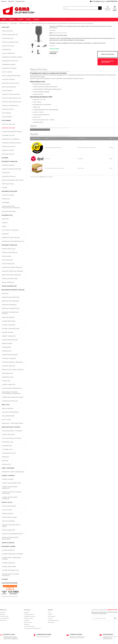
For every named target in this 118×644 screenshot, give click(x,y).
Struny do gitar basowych (10, 106)
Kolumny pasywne (8, 332)
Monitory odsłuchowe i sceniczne (13, 370)
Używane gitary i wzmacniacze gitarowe (11, 558)
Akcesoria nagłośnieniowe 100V (12, 388)
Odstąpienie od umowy (29, 616)
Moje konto (3, 610)
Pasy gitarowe (6, 113)
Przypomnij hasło (20, 1)
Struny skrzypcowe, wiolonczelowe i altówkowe (11, 207)
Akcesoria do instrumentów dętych (13, 241)
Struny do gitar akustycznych (11, 98)
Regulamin (27, 612)
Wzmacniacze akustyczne (10, 61)
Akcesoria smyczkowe (9, 212)
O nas (49, 612)
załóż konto (108, 10)
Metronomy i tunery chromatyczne (13, 472)
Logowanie (3, 612)
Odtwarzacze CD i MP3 (9, 453)
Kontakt (28, 20)
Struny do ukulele (8, 109)
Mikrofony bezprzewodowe (11, 297)
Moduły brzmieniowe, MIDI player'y (13, 180)
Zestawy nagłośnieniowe (10, 355)
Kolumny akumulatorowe (10, 340)
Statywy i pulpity (7, 502)
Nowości (4, 20)
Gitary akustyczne (8, 38)
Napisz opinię (52, 30)
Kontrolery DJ (7, 464)
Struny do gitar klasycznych (11, 94)
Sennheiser (60, 75)
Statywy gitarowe (7, 514)
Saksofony (5, 219)
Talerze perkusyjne (8, 264)
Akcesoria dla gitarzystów (10, 83)
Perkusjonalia (7, 256)
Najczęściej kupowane (53, 620)
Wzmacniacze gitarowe (9, 68)
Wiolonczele (6, 199)
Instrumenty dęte (7, 215)
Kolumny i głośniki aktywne (11, 329)
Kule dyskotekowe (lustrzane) (12, 438)
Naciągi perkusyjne (8, 282)
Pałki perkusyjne (7, 260)
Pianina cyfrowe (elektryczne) (12, 169)
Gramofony (5, 457)
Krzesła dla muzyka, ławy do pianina (11, 526)
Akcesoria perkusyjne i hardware (13, 271)
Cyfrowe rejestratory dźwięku (12, 132)
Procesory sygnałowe (9, 358)
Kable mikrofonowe (8, 416)
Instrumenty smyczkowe (9, 191)
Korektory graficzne (9, 366)
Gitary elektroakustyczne (10, 42)
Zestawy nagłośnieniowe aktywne (13, 397)
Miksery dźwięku (7, 344)
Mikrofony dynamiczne (9, 305)
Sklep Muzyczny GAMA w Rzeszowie (10, 596)
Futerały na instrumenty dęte (11, 483)
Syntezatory (6, 173)
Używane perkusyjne (8, 563)
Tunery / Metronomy (8, 468)
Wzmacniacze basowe (9, 65)
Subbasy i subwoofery (9, 336)
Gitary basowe (6, 50)
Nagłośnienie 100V (8, 373)
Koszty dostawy (28, 622)
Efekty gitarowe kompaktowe (11, 76)
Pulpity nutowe (7, 510)
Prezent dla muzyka (8, 543)
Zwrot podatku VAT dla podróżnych (32, 628)
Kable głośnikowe (8, 408)
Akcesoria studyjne (8, 154)
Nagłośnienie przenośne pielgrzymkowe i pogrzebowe (11, 393)
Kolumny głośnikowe (9, 325)
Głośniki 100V (6, 381)
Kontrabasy (6, 203)
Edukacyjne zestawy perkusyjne (12, 267)
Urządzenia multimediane (10, 583)
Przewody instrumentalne (10, 412)
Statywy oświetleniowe (9, 517)
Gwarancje (27, 620)
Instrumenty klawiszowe (9, 162)
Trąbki (4, 226)
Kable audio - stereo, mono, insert (12, 423)
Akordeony (5, 234)
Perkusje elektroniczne (10, 253)
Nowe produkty (52, 616)
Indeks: (51, 33)
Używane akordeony (8, 550)
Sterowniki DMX (7, 446)
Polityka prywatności (29, 614)
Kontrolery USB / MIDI (9, 147)
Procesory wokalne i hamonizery (12, 362)
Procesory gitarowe (8, 79)
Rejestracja (11, 1)
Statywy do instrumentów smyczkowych (10, 538)
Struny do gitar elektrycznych (12, 102)
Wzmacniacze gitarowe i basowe (12, 57)
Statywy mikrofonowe (9, 506)
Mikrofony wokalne (8, 317)
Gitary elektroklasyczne (10, 35)
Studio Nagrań (6, 121)
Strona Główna (4, 23)
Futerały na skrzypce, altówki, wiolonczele (12, 493)
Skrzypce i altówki (8, 195)
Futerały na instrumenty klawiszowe (10, 488)
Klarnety (5, 223)
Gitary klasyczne (7, 31)
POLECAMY (5, 579)
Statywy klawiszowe (8, 530)
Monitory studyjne (8, 150)
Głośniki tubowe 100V (9, 385)
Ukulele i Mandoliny (8, 53)
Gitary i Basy (5, 27)
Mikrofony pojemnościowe (10, 308)
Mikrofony (5, 294)
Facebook (36, 20)
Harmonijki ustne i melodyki (11, 238)
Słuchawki (5, 158)
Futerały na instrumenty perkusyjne (10, 498)
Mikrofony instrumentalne (11, 301)
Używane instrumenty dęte (10, 570)
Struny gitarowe (7, 91)
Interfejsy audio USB (8, 124)
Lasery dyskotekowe (8, 435)
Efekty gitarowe (7, 72)
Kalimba (4, 188)
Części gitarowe (7, 117)
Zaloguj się (4, 1)
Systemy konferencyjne (9, 286)
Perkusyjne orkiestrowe (10, 279)
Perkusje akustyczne (9, 249)
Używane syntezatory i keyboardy (13, 554)
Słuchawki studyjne (8, 135)
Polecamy (20, 20)
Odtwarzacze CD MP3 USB (10, 401)
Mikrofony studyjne (8, 128)
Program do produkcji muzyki (11, 143)
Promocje (12, 20)
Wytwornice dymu (8, 442)
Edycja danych (3, 620)
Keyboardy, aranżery (8, 165)
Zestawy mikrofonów (9, 321)
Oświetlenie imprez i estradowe (12, 431)
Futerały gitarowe (8, 479)
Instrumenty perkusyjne (9, 245)
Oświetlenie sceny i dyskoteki (11, 427)
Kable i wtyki (6, 405)
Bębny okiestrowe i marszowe (11, 275)
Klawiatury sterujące (9, 176)
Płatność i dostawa (29, 618)
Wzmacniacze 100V (8, 377)
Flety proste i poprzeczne (10, 230)
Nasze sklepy (51, 622)
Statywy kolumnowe (8, 521)
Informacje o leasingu (29, 626)
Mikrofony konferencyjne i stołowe (11, 313)
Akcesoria (5, 461)
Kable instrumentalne (9, 87)
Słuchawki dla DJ (7, 449)
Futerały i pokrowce (8, 476)
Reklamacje (27, 624)
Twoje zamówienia (4, 618)
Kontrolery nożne (8, 184)
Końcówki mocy (7, 351)
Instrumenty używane (8, 546)
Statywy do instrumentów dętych (13, 534)
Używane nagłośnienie (9, 567)
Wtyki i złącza (6, 420)
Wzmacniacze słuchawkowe (11, 139)
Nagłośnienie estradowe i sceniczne (13, 290)
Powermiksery (6, 347)
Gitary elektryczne (8, 46)
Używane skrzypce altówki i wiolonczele (11, 575)
